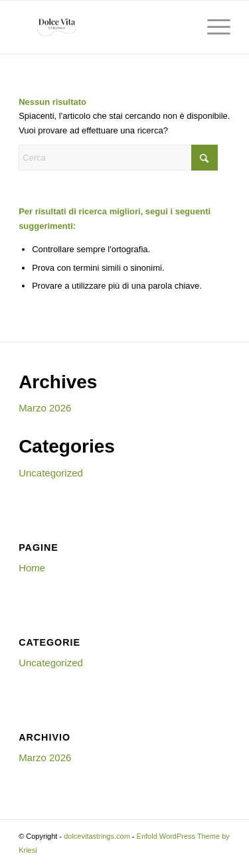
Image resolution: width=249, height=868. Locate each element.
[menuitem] (212, 27)
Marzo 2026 (45, 408)
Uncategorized (51, 473)
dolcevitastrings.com (97, 836)
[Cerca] (118, 158)
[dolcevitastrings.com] (103, 27)
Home (32, 568)
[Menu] (212, 27)
